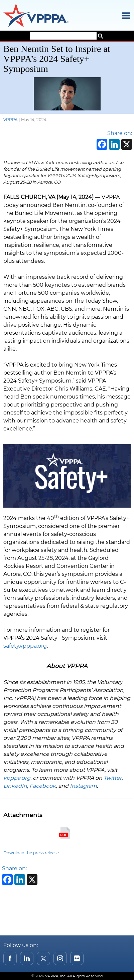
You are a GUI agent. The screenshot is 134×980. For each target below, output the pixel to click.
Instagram (83, 786)
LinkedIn (15, 786)
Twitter (113, 778)
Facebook (43, 786)
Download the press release (31, 853)
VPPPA (11, 120)
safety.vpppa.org (25, 646)
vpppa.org (17, 778)
